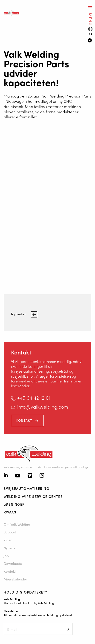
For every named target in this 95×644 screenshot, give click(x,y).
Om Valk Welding (17, 524)
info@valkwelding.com (43, 407)
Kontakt (24, 420)
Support (10, 532)
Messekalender (15, 579)
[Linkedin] (6, 476)
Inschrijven (66, 629)
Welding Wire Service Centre (33, 496)
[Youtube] (18, 476)
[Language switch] (90, 31)
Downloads (13, 563)
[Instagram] (42, 476)
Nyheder (19, 314)
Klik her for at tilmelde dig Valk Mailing (29, 603)
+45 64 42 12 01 (34, 398)
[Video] (89, 41)
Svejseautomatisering (26, 488)
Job (6, 556)
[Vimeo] (30, 476)
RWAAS (10, 512)
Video (8, 540)
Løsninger (14, 504)
